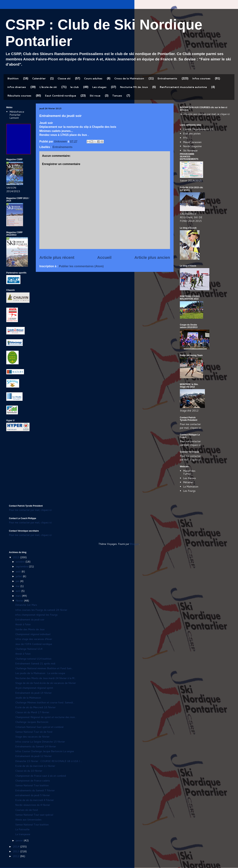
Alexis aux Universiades (28, 820)
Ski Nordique (190, 151)
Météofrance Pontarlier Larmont (17, 115)
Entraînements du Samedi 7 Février (35, 790)
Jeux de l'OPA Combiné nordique (34, 644)
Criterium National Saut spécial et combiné (39, 727)
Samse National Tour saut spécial (34, 815)
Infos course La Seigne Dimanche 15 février (40, 742)
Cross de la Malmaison (129, 78)
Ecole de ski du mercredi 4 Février (35, 800)
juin (18, 581)
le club (75, 87)
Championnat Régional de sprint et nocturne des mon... (46, 717)
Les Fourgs (189, 491)
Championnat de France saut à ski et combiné (41, 776)
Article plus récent (57, 257)
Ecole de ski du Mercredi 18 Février (35, 707)
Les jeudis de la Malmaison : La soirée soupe (40, 673)
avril (18, 591)
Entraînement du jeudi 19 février (33, 693)
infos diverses (17, 87)
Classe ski (64, 78)
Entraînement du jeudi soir (30, 620)
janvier (20, 840)
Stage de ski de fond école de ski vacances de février (46, 683)
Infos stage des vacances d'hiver (34, 639)
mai (18, 586)
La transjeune (23, 834)
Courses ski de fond (26, 810)
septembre (22, 566)
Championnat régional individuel (33, 634)
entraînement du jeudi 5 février (33, 795)
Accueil (104, 257)
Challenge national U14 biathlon (33, 659)
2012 (16, 856)
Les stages (99, 87)
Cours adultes (93, 78)
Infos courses (201, 78)
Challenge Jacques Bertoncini (32, 722)
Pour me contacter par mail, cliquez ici (190, 426)
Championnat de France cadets (33, 781)
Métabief (188, 482)
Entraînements (167, 78)
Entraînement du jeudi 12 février (33, 756)
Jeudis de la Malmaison (28, 698)
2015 (16, 557)
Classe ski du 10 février (29, 771)
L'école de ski (48, 87)
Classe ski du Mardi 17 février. (32, 712)
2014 (16, 847)
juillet (19, 576)
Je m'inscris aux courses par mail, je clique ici (205, 114)
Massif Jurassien (192, 142)
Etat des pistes (192, 134)
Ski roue (95, 96)
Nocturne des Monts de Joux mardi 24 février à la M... (46, 678)
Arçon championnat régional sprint (34, 688)
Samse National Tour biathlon (32, 785)
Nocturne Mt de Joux (134, 87)
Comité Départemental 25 (198, 129)
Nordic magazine (192, 146)
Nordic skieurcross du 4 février (33, 805)
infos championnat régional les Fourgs (36, 615)
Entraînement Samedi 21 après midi (35, 664)
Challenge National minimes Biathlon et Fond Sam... (44, 668)
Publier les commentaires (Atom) (81, 266)
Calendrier (39, 78)
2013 (16, 851)
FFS (185, 138)
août (19, 571)
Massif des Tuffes (189, 472)
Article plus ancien (152, 257)
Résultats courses (19, 96)
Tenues (117, 96)
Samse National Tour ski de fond (34, 732)
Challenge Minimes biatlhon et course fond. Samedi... (45, 702)
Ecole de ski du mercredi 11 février (35, 766)
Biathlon (13, 78)
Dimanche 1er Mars (26, 605)
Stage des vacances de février (32, 737)
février (20, 601)
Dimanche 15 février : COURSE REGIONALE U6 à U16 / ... (49, 761)
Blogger (134, 544)
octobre (21, 562)
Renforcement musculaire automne (183, 87)
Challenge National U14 (29, 649)
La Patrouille (22, 829)
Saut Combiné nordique (60, 96)
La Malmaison (191, 487)
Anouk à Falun (23, 624)
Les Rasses (190, 478)
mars (19, 596)
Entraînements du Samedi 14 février (36, 746)
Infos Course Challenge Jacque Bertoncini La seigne (45, 751)
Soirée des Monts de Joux (30, 629)
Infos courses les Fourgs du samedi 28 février (41, 610)
